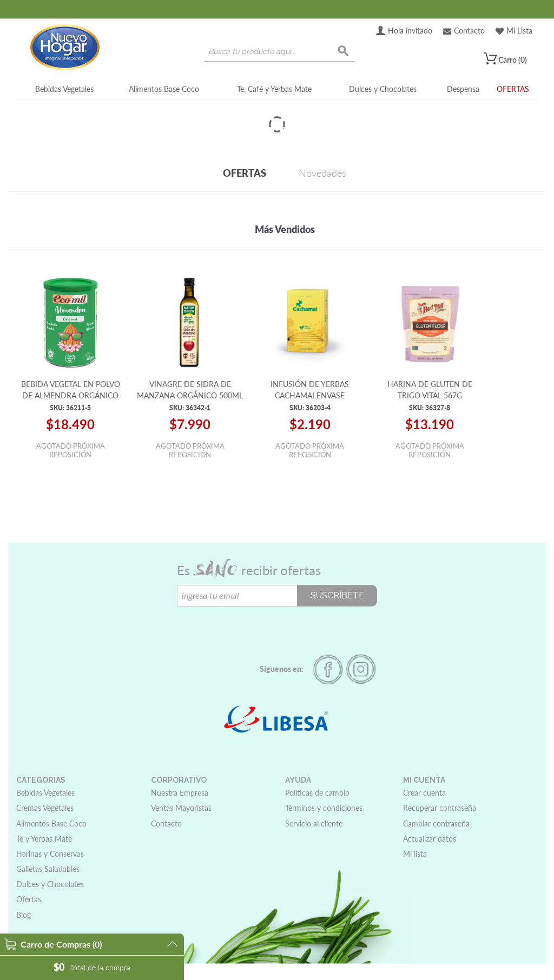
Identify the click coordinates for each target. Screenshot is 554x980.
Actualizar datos (430, 839)
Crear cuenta (424, 793)
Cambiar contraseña (436, 824)
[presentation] (259, 628)
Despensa (463, 89)
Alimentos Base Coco (164, 89)
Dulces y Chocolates (383, 89)
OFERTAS (513, 89)
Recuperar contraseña (440, 808)
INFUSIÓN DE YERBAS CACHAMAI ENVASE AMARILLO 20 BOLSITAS (310, 395)
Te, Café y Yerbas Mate (274, 89)
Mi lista (415, 854)
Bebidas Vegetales (64, 89)
